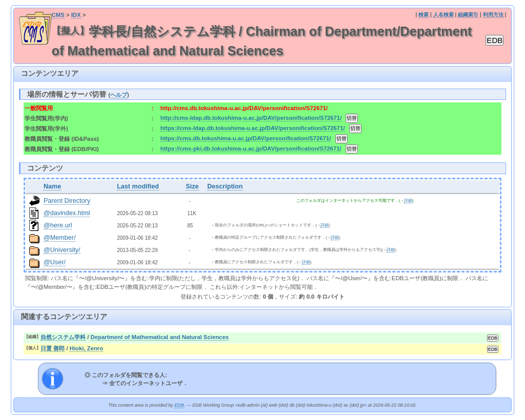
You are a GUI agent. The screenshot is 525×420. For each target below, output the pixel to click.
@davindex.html (67, 213)
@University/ (62, 250)
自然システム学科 (63, 337)
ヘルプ (119, 95)
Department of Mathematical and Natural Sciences (160, 337)
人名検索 (443, 15)
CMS (58, 15)
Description (225, 186)
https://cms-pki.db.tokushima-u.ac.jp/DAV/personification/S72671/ (251, 149)
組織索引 (468, 15)
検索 (423, 15)
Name (52, 186)
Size (192, 186)
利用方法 (493, 15)
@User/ (55, 262)
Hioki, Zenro (86, 348)
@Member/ (59, 238)
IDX (76, 15)
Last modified (138, 186)
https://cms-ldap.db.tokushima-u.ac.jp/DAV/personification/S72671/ (253, 128)
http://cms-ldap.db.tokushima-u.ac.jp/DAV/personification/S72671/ (251, 118)
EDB (179, 405)
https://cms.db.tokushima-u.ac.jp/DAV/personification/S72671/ (246, 138)
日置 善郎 (53, 348)
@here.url (58, 225)
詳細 (408, 201)
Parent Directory (67, 201)
